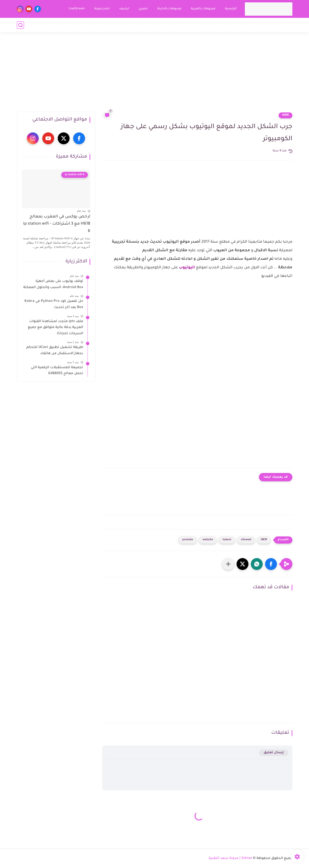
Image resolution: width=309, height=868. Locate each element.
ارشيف (124, 9)
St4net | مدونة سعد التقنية (231, 858)
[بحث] (20, 25)
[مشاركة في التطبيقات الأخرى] (228, 564)
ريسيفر (245, 25)
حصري (143, 9)
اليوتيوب (187, 268)
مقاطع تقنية (39, 25)
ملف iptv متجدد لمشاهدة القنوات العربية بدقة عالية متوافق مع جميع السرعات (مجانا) (55, 328)
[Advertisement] (155, 75)
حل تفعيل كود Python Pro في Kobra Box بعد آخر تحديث (54, 304)
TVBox (170, 25)
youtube (188, 540)
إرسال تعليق (274, 753)
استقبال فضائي (268, 25)
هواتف (156, 25)
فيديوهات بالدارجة (169, 9)
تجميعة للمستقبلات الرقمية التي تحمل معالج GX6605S (57, 371)
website (208, 540)
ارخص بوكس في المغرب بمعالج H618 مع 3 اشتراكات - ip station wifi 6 (57, 224)
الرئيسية (231, 9)
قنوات (230, 25)
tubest (227, 540)
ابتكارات (75, 25)
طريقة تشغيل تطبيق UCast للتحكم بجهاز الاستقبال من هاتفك (55, 351)
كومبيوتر (140, 25)
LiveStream (77, 9)
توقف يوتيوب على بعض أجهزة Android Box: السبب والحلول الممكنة (53, 285)
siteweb (246, 540)
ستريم (215, 25)
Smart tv (187, 25)
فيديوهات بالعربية (203, 9)
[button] (271, 564)
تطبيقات (93, 25)
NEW (285, 115)
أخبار (289, 25)
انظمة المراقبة (116, 25)
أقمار (202, 25)
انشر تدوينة (102, 9)
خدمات (59, 25)
